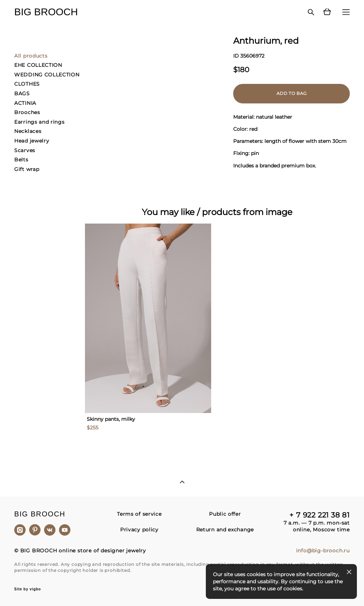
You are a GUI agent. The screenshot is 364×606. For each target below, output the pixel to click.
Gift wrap (27, 169)
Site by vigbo (28, 589)
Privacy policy (139, 530)
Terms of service (139, 514)
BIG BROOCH (46, 12)
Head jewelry (32, 141)
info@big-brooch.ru (323, 551)
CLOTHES (27, 84)
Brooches (27, 112)
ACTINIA (25, 103)
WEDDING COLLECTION (47, 75)
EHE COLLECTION (38, 65)
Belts (21, 160)
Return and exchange (225, 530)
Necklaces (28, 131)
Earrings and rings (39, 122)
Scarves (25, 150)
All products (31, 56)
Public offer (225, 514)
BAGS (22, 93)
